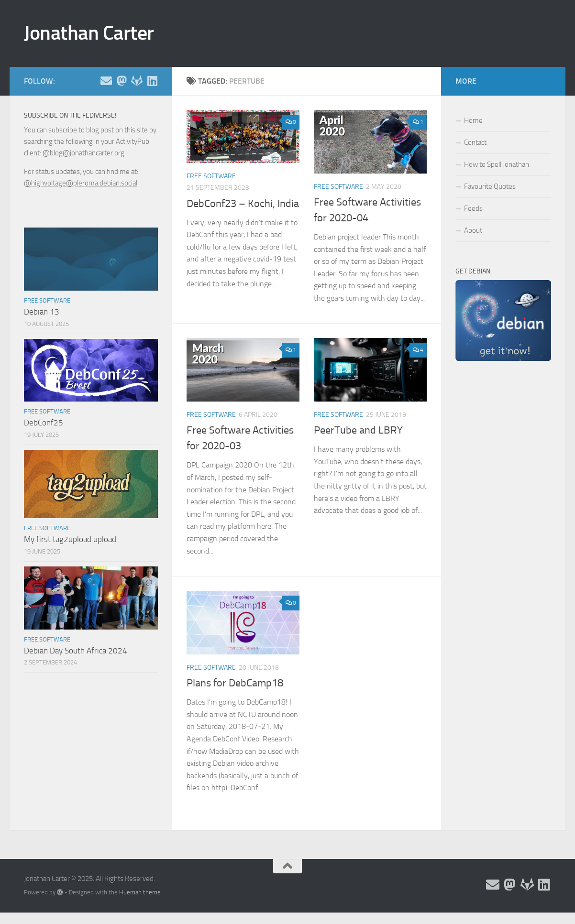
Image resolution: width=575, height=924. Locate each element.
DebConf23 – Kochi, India (243, 204)
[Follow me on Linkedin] (152, 81)
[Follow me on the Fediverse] (122, 81)
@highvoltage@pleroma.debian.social (81, 183)
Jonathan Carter (89, 33)
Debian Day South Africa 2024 (76, 651)
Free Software (211, 176)
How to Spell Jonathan (497, 164)
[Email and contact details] (106, 81)
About (473, 230)
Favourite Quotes (490, 186)
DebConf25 (44, 423)
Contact (475, 142)
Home (473, 120)
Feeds (473, 208)
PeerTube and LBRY (358, 430)
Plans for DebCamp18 (235, 683)
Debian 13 (42, 312)
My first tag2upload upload (70, 539)
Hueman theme (140, 892)
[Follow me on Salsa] (137, 81)
